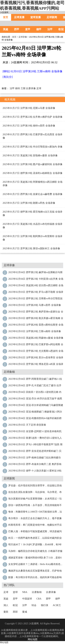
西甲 (17, 29)
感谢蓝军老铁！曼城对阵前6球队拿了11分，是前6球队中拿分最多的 (35, 559)
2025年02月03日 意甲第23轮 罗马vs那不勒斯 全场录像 (36, 293)
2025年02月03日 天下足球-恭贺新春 (27, 425)
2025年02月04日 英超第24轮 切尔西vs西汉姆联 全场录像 (36, 286)
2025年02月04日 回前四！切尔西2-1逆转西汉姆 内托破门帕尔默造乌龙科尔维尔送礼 (35, 393)
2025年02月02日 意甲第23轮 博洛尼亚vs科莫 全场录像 (36, 365)
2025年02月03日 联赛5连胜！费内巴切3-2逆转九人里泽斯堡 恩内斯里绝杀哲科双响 (35, 439)
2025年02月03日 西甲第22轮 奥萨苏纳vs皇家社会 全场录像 (36, 313)
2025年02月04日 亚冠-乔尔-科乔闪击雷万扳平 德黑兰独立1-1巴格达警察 (35, 399)
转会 (34, 605)
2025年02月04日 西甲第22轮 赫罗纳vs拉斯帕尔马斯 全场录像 (35, 273)
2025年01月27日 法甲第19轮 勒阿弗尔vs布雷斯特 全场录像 (32, 238)
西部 (15, 612)
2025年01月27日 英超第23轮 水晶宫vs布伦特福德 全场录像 (32, 226)
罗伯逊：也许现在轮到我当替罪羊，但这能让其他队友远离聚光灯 (35, 486)
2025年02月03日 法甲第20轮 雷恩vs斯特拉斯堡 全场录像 (36, 326)
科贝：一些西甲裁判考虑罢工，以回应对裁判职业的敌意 (35, 539)
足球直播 (19, 17)
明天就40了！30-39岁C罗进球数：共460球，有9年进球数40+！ (35, 545)
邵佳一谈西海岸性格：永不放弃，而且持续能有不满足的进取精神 (35, 506)
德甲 (39, 29)
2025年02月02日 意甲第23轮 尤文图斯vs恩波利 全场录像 (36, 352)
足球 (39, 88)
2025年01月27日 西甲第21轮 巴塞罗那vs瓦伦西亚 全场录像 (32, 136)
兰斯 (23, 88)
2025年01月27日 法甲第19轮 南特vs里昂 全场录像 (29, 126)
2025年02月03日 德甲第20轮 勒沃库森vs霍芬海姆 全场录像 (36, 319)
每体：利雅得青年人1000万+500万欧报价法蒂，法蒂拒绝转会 (35, 513)
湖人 (6, 605)
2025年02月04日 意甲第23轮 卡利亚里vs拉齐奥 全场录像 (36, 280)
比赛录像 (31, 88)
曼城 (25, 612)
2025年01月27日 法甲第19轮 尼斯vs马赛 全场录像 (29, 108)
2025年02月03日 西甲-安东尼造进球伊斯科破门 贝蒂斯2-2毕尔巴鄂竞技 (35, 452)
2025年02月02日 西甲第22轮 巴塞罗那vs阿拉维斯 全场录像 (36, 345)
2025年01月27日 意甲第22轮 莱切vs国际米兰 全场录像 (31, 249)
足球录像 (23, 37)
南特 (18, 88)
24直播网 (4, 12)
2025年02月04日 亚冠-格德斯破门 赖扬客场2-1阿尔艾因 (35, 413)
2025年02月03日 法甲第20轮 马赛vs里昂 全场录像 (35, 305)
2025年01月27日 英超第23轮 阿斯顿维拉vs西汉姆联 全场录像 (32, 184)
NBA (25, 592)
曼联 (6, 612)
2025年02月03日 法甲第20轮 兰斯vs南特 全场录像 (35, 331)
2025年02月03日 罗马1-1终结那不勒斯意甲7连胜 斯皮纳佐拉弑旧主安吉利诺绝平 (35, 445)
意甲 (28, 29)
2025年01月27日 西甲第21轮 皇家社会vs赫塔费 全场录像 (32, 194)
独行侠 (45, 605)
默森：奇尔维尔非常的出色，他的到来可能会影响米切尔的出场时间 (35, 578)
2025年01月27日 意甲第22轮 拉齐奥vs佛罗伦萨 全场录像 (32, 117)
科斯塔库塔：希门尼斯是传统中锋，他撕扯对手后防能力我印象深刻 (35, 526)
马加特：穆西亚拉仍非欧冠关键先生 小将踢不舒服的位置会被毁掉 (35, 552)
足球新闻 (52, 17)
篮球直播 (36, 17)
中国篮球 (27, 599)
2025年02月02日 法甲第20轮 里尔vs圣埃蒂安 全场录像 (36, 358)
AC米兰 (57, 605)
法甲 (50, 29)
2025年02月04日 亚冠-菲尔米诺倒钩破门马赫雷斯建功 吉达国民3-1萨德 (36, 406)
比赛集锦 (37, 592)
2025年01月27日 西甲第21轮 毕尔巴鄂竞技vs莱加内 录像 (32, 147)
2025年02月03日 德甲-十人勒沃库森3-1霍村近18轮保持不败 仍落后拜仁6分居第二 (35, 472)
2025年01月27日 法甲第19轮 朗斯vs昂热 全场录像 (29, 203)
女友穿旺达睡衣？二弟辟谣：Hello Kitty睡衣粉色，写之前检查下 (36, 565)
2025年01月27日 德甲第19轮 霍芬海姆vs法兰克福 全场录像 (32, 213)
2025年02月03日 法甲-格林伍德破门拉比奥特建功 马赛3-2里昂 (34, 458)
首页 (6, 17)
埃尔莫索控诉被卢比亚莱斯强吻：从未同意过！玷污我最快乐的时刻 (35, 500)
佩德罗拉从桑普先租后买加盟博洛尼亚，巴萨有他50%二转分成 (35, 572)
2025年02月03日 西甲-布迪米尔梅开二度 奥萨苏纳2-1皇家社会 (35, 465)
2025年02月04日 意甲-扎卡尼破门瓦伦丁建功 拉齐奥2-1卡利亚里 (35, 386)
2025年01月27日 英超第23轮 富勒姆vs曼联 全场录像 (30, 156)
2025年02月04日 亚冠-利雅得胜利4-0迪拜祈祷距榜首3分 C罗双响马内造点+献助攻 (35, 419)
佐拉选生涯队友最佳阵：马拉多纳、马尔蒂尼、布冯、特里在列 (35, 493)
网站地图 (33, 639)
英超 (6, 29)
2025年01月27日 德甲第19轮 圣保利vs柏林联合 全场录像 (32, 173)
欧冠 (15, 605)
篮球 (15, 592)
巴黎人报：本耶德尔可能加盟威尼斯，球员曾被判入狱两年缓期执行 (35, 532)
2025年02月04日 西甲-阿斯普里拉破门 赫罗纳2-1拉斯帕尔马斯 (35, 380)
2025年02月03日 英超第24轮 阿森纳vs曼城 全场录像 (36, 338)
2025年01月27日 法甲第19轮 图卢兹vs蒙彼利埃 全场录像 (32, 164)
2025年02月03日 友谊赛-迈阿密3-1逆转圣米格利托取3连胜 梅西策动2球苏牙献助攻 (35, 432)
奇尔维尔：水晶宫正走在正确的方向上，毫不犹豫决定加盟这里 (35, 519)
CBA (39, 599)
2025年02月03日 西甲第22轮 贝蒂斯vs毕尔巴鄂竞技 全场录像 (35, 299)
